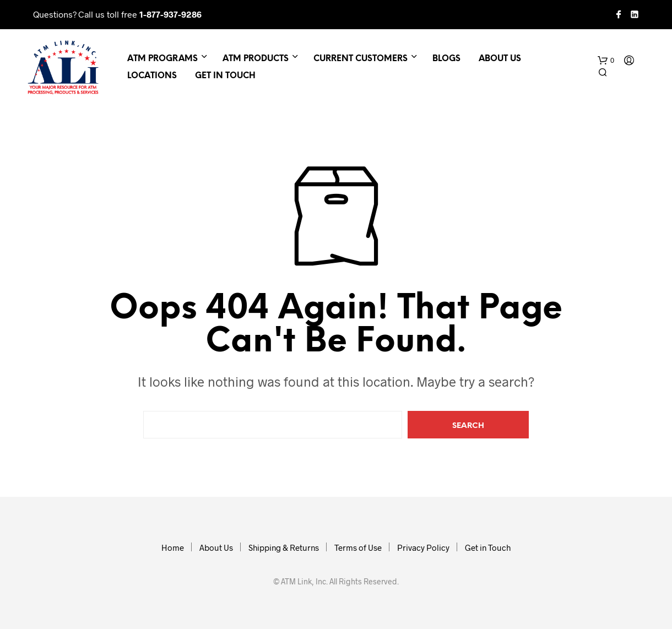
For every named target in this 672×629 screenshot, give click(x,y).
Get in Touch (225, 76)
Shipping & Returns (284, 547)
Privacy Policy (423, 547)
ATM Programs (162, 59)
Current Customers (361, 59)
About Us (500, 59)
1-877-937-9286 (170, 14)
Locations (152, 76)
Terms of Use (358, 547)
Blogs (446, 59)
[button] (606, 61)
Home (173, 547)
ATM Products (256, 59)
